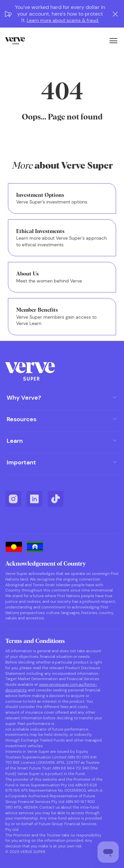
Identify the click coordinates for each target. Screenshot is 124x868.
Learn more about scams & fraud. (63, 20)
